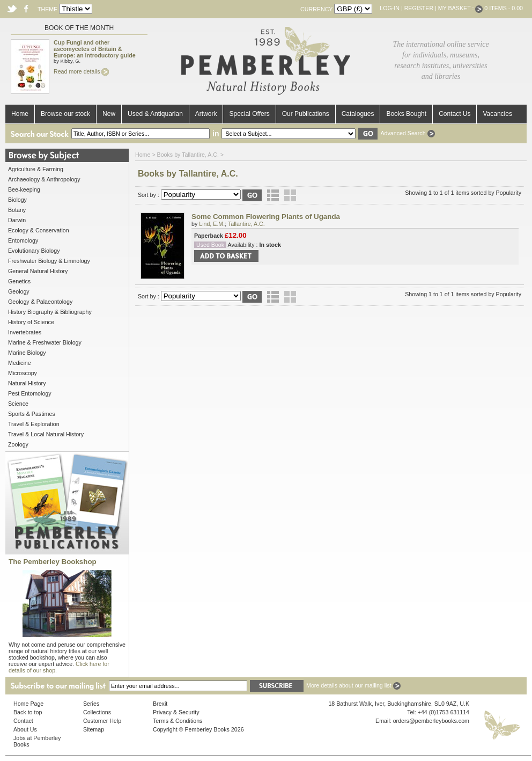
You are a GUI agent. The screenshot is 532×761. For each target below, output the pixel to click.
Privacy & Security (176, 712)
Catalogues (358, 114)
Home (20, 114)
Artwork (206, 114)
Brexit (160, 704)
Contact (23, 721)
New (109, 114)
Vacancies (497, 114)
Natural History (27, 383)
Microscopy (23, 373)
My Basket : (461, 8)
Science (18, 404)
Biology (17, 200)
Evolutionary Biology (34, 251)
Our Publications (306, 114)
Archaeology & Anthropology (44, 179)
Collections (97, 712)
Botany (17, 210)
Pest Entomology (30, 393)
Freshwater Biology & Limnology (49, 261)
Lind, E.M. (212, 224)
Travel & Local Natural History (46, 434)
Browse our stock (65, 114)
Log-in (390, 8)
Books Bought (406, 114)
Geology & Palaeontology (40, 302)
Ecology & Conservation (39, 230)
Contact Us (455, 114)
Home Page (28, 704)
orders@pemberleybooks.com (431, 721)
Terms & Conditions (178, 721)
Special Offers (249, 114)
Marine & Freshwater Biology (45, 342)
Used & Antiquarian (155, 114)
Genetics (19, 281)
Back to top (28, 712)
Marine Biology (27, 353)
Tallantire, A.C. (246, 224)
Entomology (23, 240)
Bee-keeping (24, 189)
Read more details (81, 71)
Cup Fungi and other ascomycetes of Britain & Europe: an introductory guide (95, 49)
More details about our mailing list (353, 685)
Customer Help (102, 721)
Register (419, 8)
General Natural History (38, 271)
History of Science (31, 322)
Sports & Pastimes (32, 414)
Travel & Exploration (34, 424)
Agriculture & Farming (36, 169)
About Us (25, 729)
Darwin (17, 220)
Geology (19, 291)
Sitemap (94, 729)
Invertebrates (25, 332)
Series (91, 704)
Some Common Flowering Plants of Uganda (266, 217)
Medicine (20, 363)
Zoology (18, 444)
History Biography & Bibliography (50, 312)
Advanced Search (407, 133)
